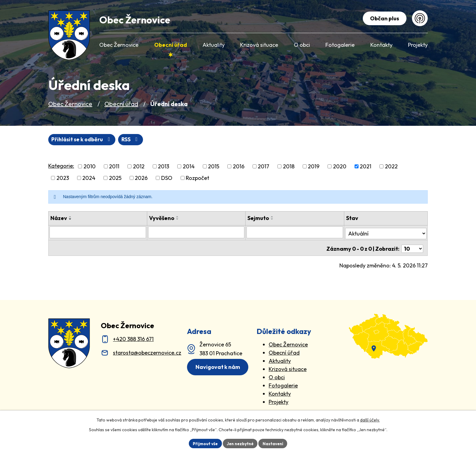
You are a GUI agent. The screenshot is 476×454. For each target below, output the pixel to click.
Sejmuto (258, 218)
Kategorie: (61, 166)
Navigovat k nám (219, 365)
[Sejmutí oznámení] (295, 232)
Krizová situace (288, 367)
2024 (89, 178)
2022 (391, 167)
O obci (277, 375)
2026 (141, 178)
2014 (189, 167)
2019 (314, 167)
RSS (61, 140)
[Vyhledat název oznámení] (98, 232)
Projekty (279, 399)
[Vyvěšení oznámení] (196, 232)
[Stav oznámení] (386, 232)
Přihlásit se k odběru (111, 140)
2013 (163, 167)
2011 (114, 167)
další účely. (370, 419)
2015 (214, 167)
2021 (365, 167)
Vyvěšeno (162, 218)
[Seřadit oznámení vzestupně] (70, 217)
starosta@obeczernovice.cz (147, 350)
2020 (340, 167)
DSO (167, 178)
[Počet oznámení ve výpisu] (412, 246)
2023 (63, 178)
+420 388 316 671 (133, 337)
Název (59, 218)
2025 (115, 178)
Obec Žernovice (70, 104)
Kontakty (280, 391)
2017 (263, 167)
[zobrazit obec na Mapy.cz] (388, 334)
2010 (90, 167)
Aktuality (280, 358)
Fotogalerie (283, 383)
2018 (289, 167)
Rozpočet (197, 178)
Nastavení (275, 443)
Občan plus (384, 18)
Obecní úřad (121, 104)
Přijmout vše (204, 443)
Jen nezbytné (240, 443)
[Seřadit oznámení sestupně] (70, 219)
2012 (139, 167)
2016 (239, 167)
